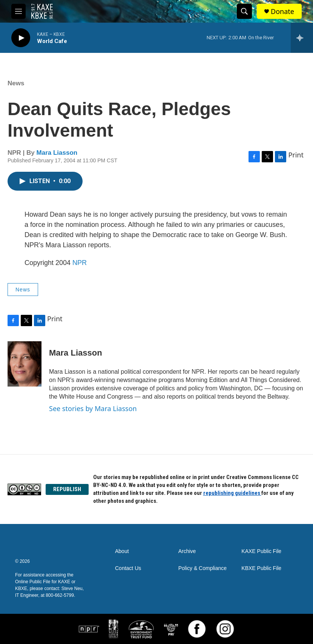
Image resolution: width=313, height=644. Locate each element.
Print (296, 155)
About (122, 551)
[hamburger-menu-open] (18, 11)
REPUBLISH (67, 489)
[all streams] (302, 38)
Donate (282, 12)
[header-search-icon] (244, 11)
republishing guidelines (232, 493)
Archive (187, 551)
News (16, 83)
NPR (80, 263)
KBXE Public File (261, 568)
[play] (21, 38)
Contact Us (128, 568)
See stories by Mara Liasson (93, 408)
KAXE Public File (261, 551)
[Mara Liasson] (25, 364)
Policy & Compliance (203, 568)
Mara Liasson (57, 153)
